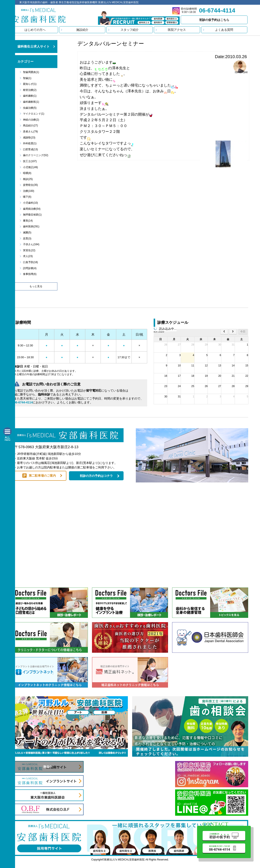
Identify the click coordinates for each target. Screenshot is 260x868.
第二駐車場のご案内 (42, 475)
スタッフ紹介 (130, 30)
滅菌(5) (27, 232)
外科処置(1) (30, 143)
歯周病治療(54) (32, 209)
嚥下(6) (27, 197)
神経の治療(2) (31, 120)
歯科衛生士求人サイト (34, 46)
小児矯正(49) (30, 167)
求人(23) (28, 256)
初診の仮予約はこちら (214, 20)
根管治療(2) (30, 90)
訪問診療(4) (30, 268)
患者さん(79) (30, 132)
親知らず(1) (30, 84)
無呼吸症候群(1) (32, 215)
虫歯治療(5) (30, 108)
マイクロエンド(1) (34, 114)
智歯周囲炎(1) (31, 72)
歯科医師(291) (31, 226)
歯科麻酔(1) (30, 96)
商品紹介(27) (30, 126)
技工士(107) (30, 161)
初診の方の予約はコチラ (96, 476)
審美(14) (28, 221)
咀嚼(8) (27, 173)
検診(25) (28, 179)
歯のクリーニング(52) (36, 155)
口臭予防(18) (30, 262)
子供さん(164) (31, 244)
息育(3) (27, 239)
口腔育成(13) (30, 149)
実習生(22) (29, 250)
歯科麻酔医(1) (31, 102)
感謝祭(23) (29, 138)
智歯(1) (27, 78)
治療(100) (29, 191)
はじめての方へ (35, 30)
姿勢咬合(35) (30, 185)
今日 (243, 332)
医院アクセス (177, 30)
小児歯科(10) (30, 203)
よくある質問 (224, 30)
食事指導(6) (30, 274)
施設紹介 (82, 30)
